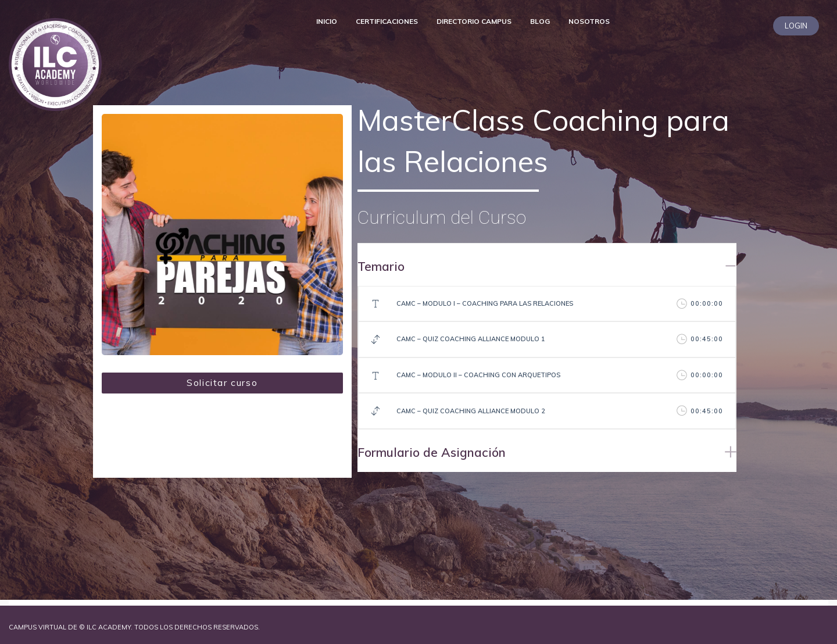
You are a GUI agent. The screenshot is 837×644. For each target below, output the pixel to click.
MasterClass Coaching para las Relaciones (543, 141)
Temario (381, 266)
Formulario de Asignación (432, 452)
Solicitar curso (222, 382)
